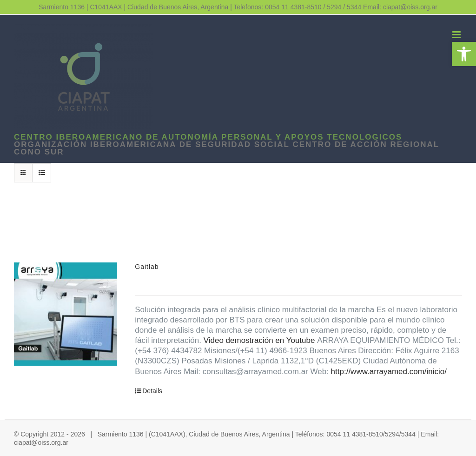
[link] (464, 54)
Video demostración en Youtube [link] (259, 340)
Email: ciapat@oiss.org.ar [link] (400, 7)
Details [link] (152, 391)
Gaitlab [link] (147, 267)
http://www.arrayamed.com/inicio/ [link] (389, 372)
